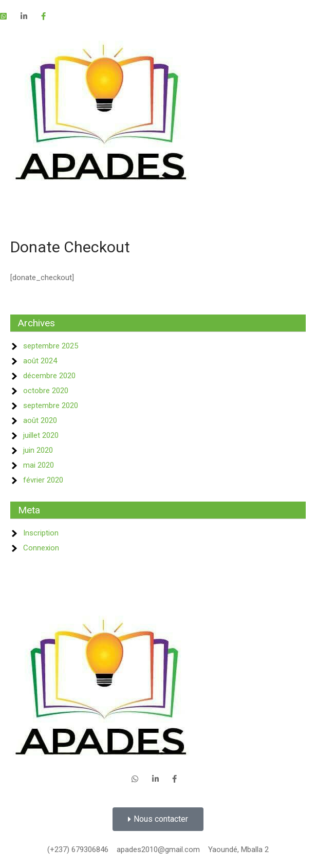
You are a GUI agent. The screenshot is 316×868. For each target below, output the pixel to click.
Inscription (41, 533)
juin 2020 (38, 450)
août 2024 (40, 361)
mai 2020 (39, 465)
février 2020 (43, 480)
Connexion (41, 548)
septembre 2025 (51, 346)
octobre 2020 (46, 391)
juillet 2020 (41, 435)
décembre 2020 (49, 376)
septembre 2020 (51, 405)
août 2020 (40, 420)
